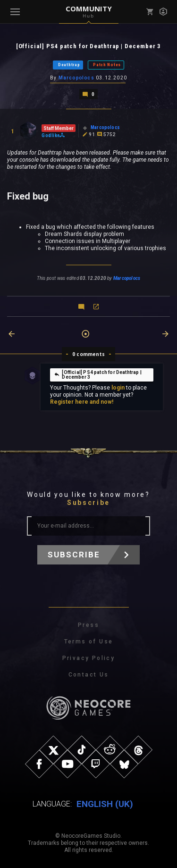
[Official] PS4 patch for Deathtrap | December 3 (97, 375)
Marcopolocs (76, 78)
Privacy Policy (89, 658)
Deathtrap (69, 65)
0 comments (88, 354)
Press (88, 625)
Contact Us (89, 675)
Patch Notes (107, 65)
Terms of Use (89, 642)
